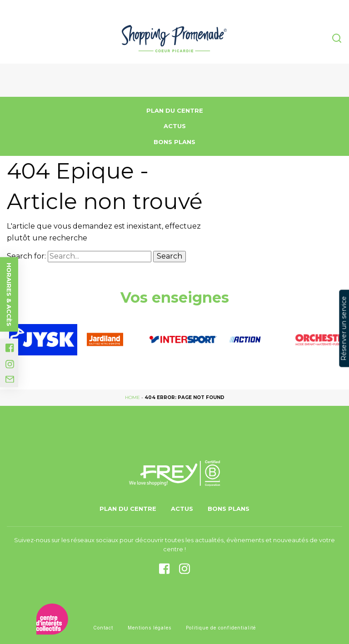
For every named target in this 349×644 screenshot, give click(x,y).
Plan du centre (175, 110)
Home (132, 397)
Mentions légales (150, 628)
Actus (175, 126)
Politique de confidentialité (221, 628)
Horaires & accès (9, 294)
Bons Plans (174, 142)
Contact (103, 628)
